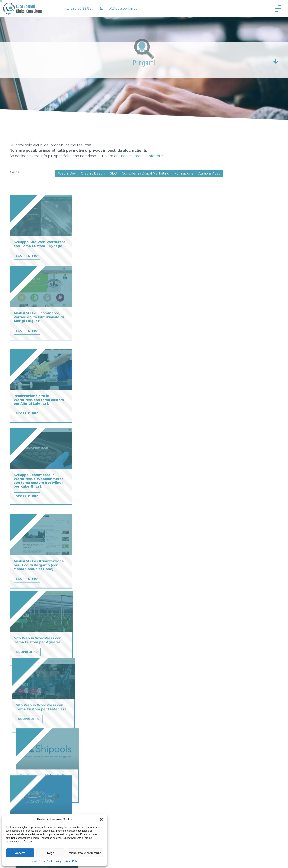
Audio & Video (209, 173)
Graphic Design (93, 173)
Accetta (20, 853)
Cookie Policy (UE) (100, 784)
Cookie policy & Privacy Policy (63, 861)
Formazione (184, 173)
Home (91, 761)
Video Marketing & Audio (171, 809)
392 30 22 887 (80, 8)
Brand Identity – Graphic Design (176, 801)
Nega (51, 853)
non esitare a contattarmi (143, 156)
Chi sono (93, 769)
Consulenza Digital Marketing (146, 173)
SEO (113, 173)
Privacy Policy (189, 861)
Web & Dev (67, 173)
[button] (101, 819)
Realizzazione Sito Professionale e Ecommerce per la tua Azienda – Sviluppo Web (177, 766)
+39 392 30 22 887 (228, 799)
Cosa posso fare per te (103, 776)
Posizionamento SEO (169, 786)
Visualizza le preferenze (85, 853)
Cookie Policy (38, 861)
